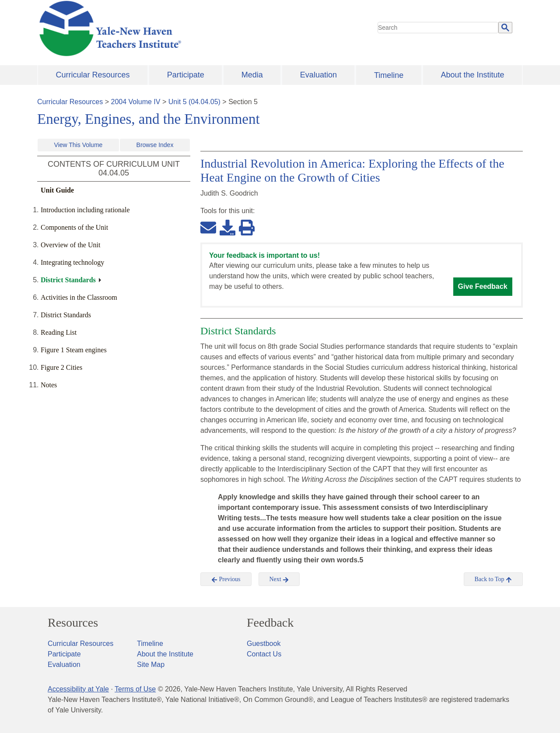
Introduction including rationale (85, 210)
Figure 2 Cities (61, 367)
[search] (438, 28)
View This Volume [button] (79, 145)
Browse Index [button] (155, 145)
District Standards (68, 280)
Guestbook (264, 644)
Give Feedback (483, 286)
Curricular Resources (93, 75)
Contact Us (264, 654)
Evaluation (318, 75)
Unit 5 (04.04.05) (194, 102)
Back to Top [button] (493, 579)
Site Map (151, 665)
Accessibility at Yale (78, 689)
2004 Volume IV (136, 102)
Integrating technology (72, 262)
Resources (73, 623)
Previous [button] (226, 579)
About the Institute (472, 75)
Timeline (389, 75)
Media (252, 75)
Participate (186, 75)
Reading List (59, 332)
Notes (49, 385)
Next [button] (279, 579)
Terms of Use (135, 689)
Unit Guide (57, 190)
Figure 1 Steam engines (74, 350)
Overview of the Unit (70, 245)
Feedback (270, 623)
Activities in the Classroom (79, 297)
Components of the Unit (74, 227)
